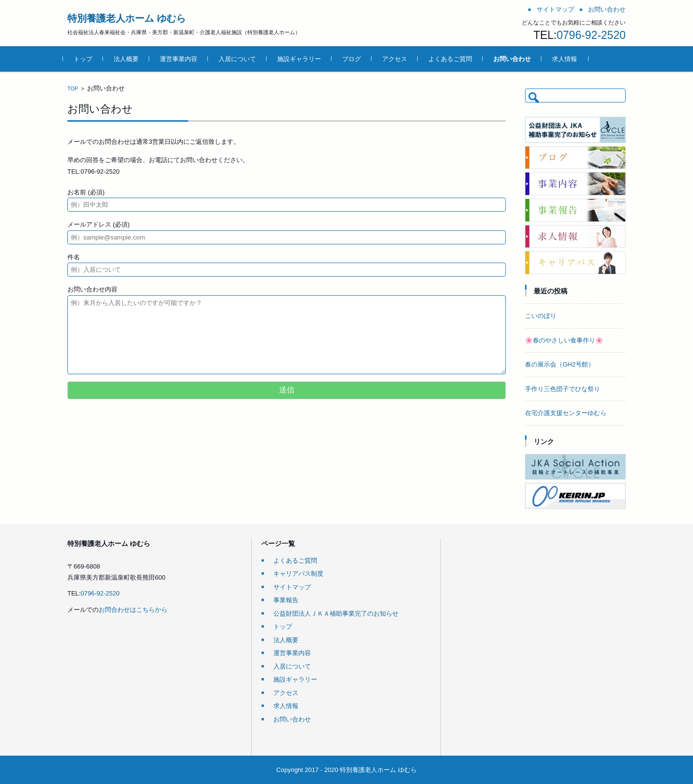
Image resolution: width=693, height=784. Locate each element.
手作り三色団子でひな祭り (563, 389)
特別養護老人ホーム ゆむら (127, 18)
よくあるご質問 (455, 59)
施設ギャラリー (303, 59)
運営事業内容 (183, 59)
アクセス (399, 59)
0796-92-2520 (591, 35)
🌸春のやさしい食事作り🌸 (564, 340)
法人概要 (130, 59)
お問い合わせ (516, 59)
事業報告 (286, 600)
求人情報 (569, 59)
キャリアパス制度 (298, 574)
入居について (242, 59)
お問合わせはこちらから (133, 610)
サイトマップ (292, 587)
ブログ (356, 59)
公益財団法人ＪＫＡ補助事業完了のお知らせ (336, 613)
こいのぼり (541, 316)
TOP (73, 89)
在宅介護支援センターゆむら (566, 413)
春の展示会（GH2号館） (560, 364)
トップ (87, 59)
